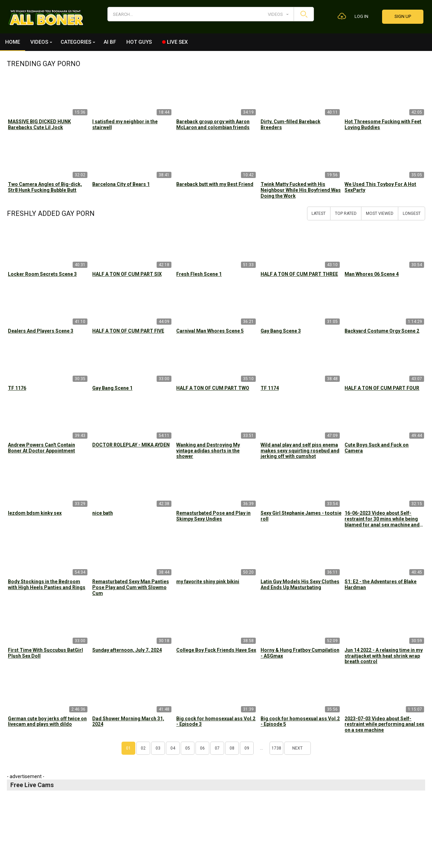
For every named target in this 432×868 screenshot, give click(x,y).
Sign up (403, 16)
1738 (276, 748)
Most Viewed (380, 213)
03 (158, 748)
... (261, 748)
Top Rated (346, 213)
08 (232, 748)
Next (297, 748)
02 (143, 748)
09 (247, 748)
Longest (412, 213)
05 (188, 748)
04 (173, 748)
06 (202, 748)
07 (217, 748)
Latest (319, 213)
